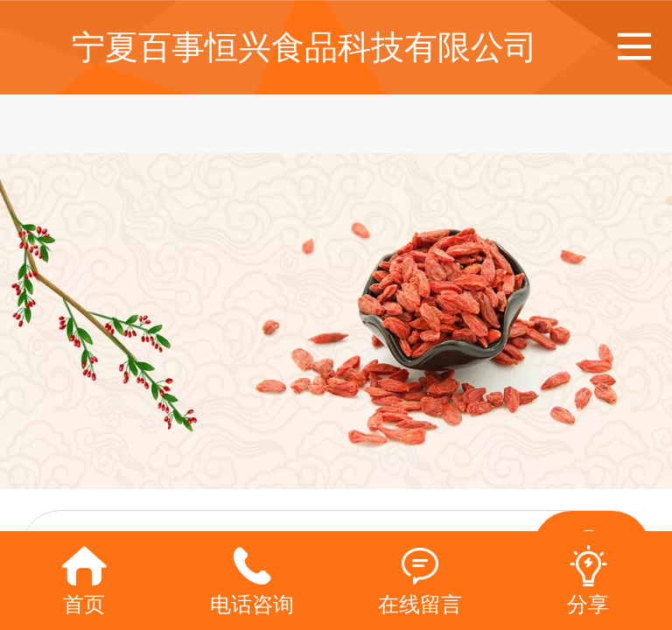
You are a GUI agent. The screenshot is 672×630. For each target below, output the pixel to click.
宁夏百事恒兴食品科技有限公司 (304, 47)
